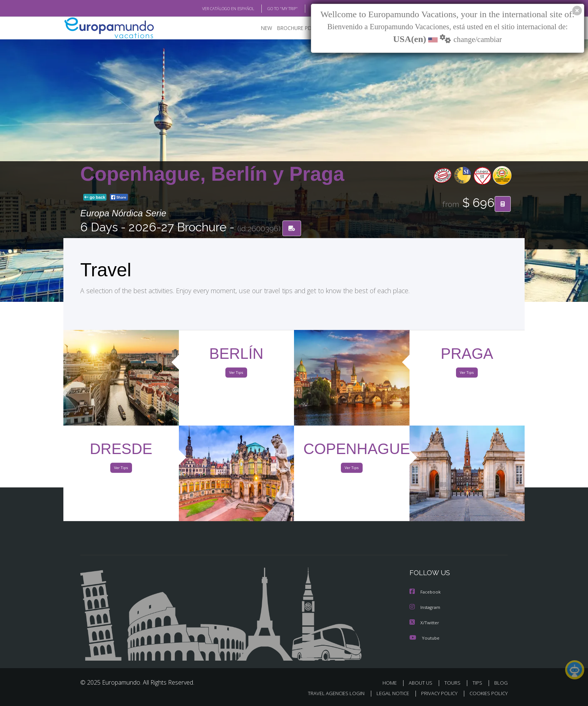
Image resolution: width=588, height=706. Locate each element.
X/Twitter (424, 623)
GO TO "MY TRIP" (270, 9)
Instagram (426, 608)
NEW (259, 28)
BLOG (307, 9)
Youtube (424, 638)
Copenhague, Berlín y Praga (212, 174)
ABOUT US (423, 683)
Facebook (426, 593)
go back (95, 198)
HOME (392, 683)
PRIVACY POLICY (436, 693)
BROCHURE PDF (290, 28)
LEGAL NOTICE (388, 693)
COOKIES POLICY (487, 693)
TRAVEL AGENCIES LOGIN (329, 693)
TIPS (478, 683)
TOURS (454, 683)
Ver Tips (236, 374)
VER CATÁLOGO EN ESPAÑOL (211, 9)
